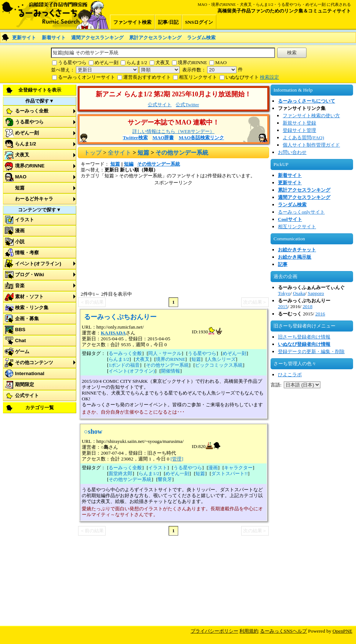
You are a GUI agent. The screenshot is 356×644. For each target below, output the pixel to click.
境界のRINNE (192, 62)
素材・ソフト (29, 297)
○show (93, 432)
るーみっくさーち (55, 15)
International (30, 373)
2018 (307, 306)
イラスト (25, 220)
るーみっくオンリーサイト (87, 77)
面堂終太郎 (120, 473)
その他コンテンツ (34, 362)
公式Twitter (187, 105)
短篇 (20, 188)
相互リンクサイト (198, 77)
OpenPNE (342, 631)
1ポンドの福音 (124, 365)
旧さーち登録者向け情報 (304, 337)
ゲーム (22, 351)
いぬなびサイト (242, 77)
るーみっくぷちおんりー (120, 317)
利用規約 (249, 631)
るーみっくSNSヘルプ (283, 631)
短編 (129, 164)
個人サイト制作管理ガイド (311, 145)
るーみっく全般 (32, 111)
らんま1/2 (137, 62)
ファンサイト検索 (132, 22)
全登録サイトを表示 (40, 90)
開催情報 (170, 371)
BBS (20, 330)
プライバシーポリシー (214, 631)
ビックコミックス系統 (219, 365)
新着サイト (54, 38)
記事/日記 (168, 22)
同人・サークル (165, 353)
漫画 (20, 231)
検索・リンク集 (32, 308)
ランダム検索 (201, 38)
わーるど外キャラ (34, 199)
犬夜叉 (163, 62)
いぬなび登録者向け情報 (304, 344)
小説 (20, 242)
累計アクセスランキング (155, 38)
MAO (221, 62)
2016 (320, 314)
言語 (275, 385)
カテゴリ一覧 (40, 408)
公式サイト (27, 395)
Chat (21, 340)
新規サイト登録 (299, 123)
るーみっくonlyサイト (301, 212)
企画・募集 (27, 319)
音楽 (20, 286)
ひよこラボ (290, 375)
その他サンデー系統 (159, 164)
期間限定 (25, 384)
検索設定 (269, 77)
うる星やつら (72, 62)
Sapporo (316, 293)
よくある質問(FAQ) (303, 138)
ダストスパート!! (230, 473)
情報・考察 (27, 253)
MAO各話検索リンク (201, 138)
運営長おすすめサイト (147, 77)
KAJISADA (113, 333)
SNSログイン (199, 22)
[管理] (177, 459)
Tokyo (284, 293)
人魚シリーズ (221, 359)
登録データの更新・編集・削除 (311, 351)
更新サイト (24, 38)
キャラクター (238, 468)
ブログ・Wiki (30, 275)
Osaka (299, 293)
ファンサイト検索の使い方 (311, 116)
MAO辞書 (163, 138)
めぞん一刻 (107, 62)
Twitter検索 (135, 138)
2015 (283, 306)
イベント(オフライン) (38, 264)
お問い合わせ (292, 152)
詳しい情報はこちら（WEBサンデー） (173, 131)
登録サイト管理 (299, 130)
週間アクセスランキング (97, 38)
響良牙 (165, 479)
